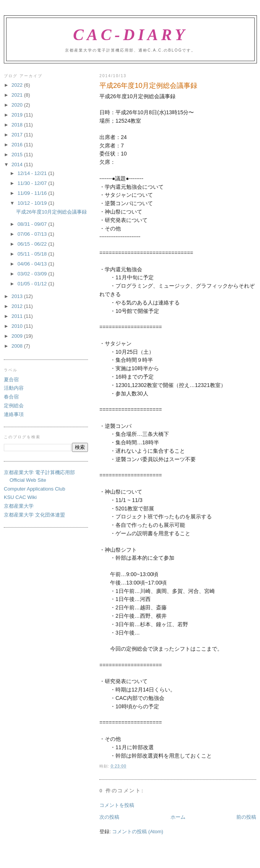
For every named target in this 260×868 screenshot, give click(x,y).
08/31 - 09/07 (33, 224)
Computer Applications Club (34, 489)
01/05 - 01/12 (33, 284)
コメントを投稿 (117, 805)
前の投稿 (246, 817)
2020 (18, 105)
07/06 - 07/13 (33, 234)
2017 (18, 135)
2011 (18, 316)
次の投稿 (109, 817)
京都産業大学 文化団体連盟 (34, 515)
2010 (18, 326)
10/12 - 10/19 (33, 203)
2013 (18, 296)
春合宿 (11, 397)
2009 (18, 336)
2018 (18, 125)
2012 (18, 306)
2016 (18, 145)
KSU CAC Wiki (20, 497)
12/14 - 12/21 (33, 173)
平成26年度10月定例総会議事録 (51, 212)
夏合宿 (11, 380)
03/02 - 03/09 (33, 274)
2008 (18, 346)
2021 (18, 95)
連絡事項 (14, 414)
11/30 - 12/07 (33, 183)
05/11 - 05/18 (33, 254)
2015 (18, 155)
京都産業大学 (19, 506)
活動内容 (14, 388)
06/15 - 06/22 (33, 244)
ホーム (178, 817)
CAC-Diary (130, 35)
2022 (18, 85)
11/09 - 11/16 (33, 193)
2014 (18, 164)
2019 (18, 115)
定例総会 (14, 406)
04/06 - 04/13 (33, 264)
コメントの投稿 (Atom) (138, 832)
